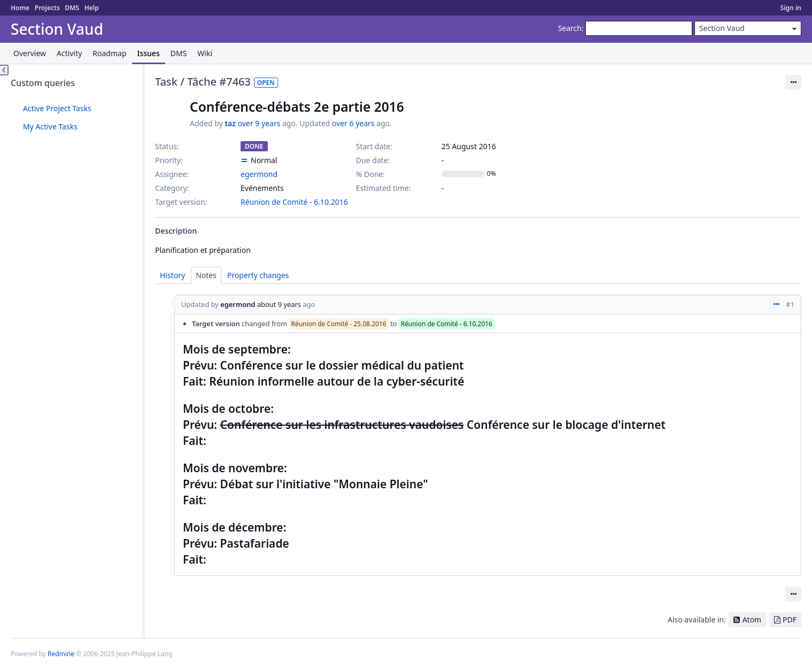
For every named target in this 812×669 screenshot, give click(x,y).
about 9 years (279, 304)
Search (570, 28)
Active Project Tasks (57, 108)
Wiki (205, 53)
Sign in (791, 8)
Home (20, 8)
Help (92, 8)
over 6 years (353, 123)
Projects (47, 8)
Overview (30, 53)
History (172, 275)
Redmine (61, 654)
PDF (790, 620)
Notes (206, 275)
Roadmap (109, 53)
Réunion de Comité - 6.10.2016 (294, 202)
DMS (72, 8)
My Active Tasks (50, 126)
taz (230, 123)
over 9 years (259, 123)
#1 (790, 304)
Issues (149, 53)
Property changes (258, 275)
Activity (69, 53)
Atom (752, 620)
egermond (259, 174)
